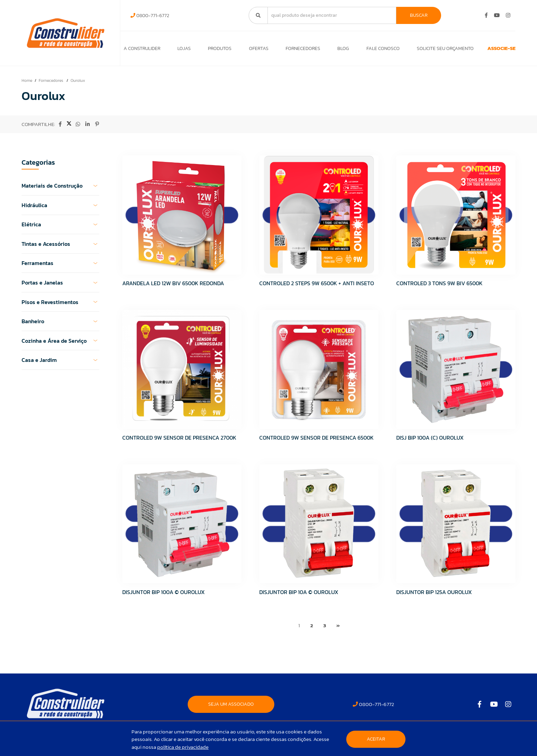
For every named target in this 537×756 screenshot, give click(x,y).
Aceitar (376, 739)
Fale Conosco (364, 50)
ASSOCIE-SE (489, 50)
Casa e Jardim (61, 363)
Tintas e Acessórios (61, 247)
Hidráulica (61, 209)
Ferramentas (61, 267)
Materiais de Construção (61, 189)
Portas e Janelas (61, 286)
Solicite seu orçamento (423, 50)
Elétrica (61, 228)
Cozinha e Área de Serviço (61, 344)
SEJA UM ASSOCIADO (231, 708)
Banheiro (61, 325)
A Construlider (142, 50)
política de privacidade (183, 747)
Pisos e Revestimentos (61, 305)
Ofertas (249, 50)
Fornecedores (290, 50)
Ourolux (78, 84)
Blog (327, 50)
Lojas (181, 50)
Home (27, 84)
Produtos (214, 50)
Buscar (419, 15)
